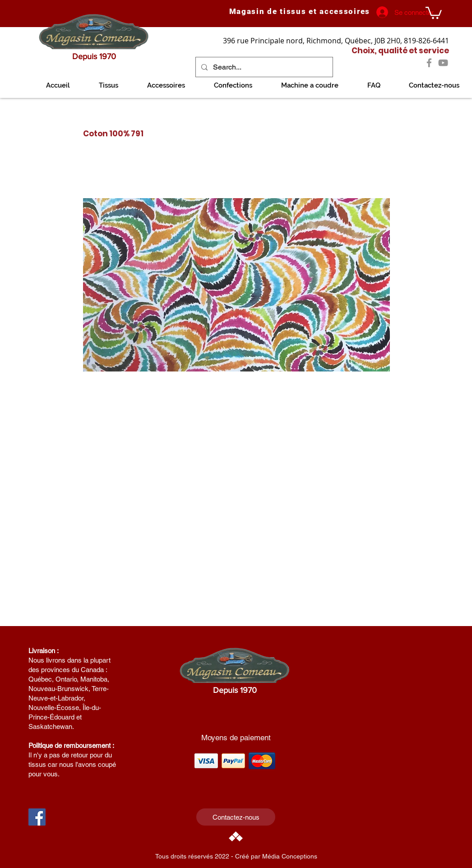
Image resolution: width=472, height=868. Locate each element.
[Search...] (263, 67)
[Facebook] (429, 63)
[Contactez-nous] (236, 817)
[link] (434, 12)
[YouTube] (443, 63)
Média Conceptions (290, 856)
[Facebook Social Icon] (37, 817)
